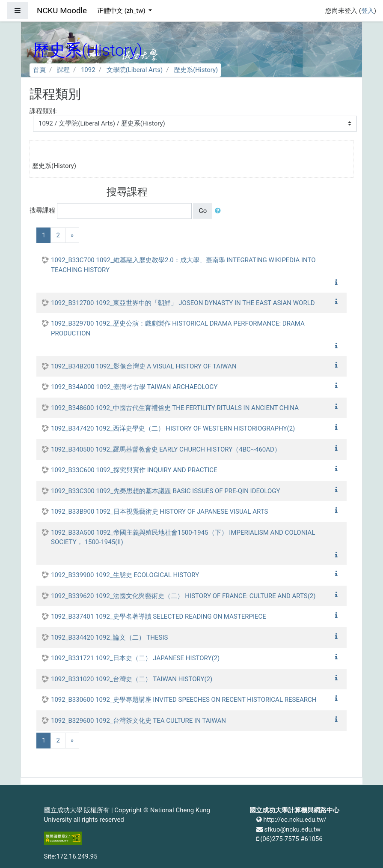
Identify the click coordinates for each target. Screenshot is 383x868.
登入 (368, 11)
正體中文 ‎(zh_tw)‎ (122, 11)
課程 (63, 70)
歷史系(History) (196, 70)
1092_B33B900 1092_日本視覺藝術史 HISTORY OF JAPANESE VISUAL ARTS (159, 512)
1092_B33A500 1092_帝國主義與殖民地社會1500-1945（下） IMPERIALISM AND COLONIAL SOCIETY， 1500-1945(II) (183, 537)
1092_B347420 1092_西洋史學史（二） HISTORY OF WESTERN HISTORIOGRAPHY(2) (173, 428)
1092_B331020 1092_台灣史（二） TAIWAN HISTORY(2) (132, 679)
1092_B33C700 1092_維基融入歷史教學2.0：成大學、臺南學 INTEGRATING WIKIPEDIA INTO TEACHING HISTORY (183, 265)
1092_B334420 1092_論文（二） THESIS (109, 638)
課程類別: (43, 111)
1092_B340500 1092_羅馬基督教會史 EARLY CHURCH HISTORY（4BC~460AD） (166, 449)
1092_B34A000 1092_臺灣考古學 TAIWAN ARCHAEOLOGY (134, 387)
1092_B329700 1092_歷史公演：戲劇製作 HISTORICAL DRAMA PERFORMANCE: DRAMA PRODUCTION (178, 328)
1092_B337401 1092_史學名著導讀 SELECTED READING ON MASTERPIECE (159, 617)
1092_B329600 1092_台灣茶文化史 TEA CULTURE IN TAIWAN (138, 721)
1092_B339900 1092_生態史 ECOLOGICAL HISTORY (125, 575)
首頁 (39, 70)
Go (203, 211)
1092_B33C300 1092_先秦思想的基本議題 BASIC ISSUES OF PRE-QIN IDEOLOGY (166, 491)
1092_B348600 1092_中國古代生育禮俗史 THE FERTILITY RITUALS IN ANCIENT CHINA (175, 408)
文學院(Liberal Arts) (135, 70)
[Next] (72, 235)
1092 (88, 70)
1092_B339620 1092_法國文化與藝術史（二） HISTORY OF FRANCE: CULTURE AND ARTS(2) (183, 596)
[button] (220, 211)
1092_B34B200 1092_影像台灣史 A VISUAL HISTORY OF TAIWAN (144, 366)
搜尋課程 (42, 210)
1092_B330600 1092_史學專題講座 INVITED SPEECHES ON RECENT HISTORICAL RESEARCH (184, 700)
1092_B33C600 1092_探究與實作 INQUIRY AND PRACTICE (134, 470)
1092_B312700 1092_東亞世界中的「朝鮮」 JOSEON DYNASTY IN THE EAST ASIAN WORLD (183, 303)
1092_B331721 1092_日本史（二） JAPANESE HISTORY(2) (135, 658)
